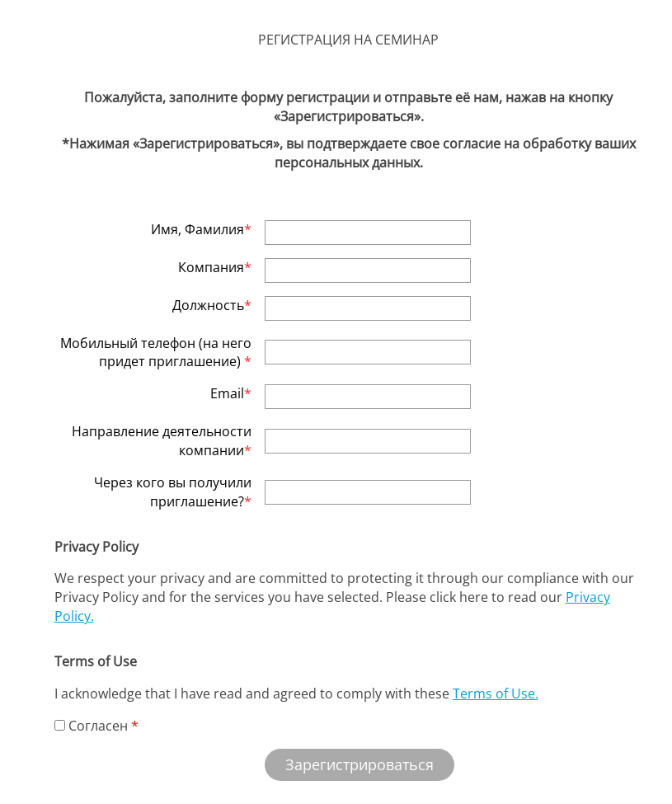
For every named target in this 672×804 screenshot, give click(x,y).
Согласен (91, 726)
